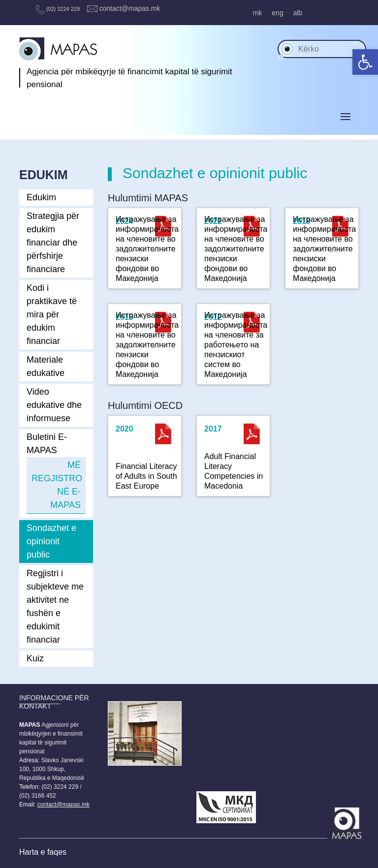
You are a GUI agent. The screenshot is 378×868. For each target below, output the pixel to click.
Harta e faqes (43, 852)
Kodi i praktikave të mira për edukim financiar (52, 314)
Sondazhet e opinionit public (51, 541)
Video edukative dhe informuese (54, 405)
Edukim (41, 197)
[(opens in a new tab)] (163, 434)
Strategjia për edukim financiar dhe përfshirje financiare (53, 243)
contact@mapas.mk (124, 8)
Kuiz (35, 658)
